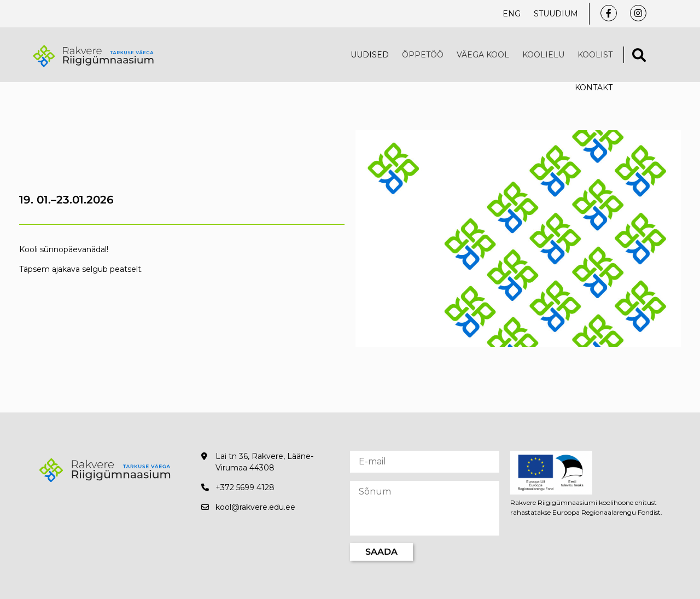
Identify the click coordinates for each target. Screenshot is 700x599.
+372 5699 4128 (245, 487)
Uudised (370, 55)
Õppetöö (423, 55)
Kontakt (594, 88)
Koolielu (543, 55)
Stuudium (556, 14)
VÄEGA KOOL (483, 55)
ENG (512, 14)
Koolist (595, 55)
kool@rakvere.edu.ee (255, 507)
